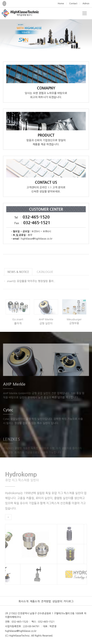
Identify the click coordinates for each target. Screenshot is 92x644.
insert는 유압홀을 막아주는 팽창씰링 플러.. (31, 285)
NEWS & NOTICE (18, 275)
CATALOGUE (45, 275)
